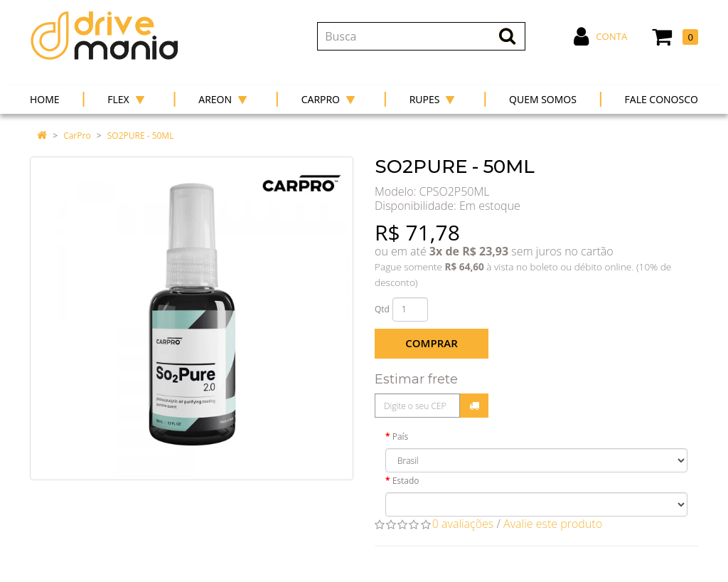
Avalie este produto (553, 524)
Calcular (474, 406)
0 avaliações (463, 524)
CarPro (77, 136)
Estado (406, 481)
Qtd (382, 309)
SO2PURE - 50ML (141, 136)
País (401, 436)
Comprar (431, 343)
